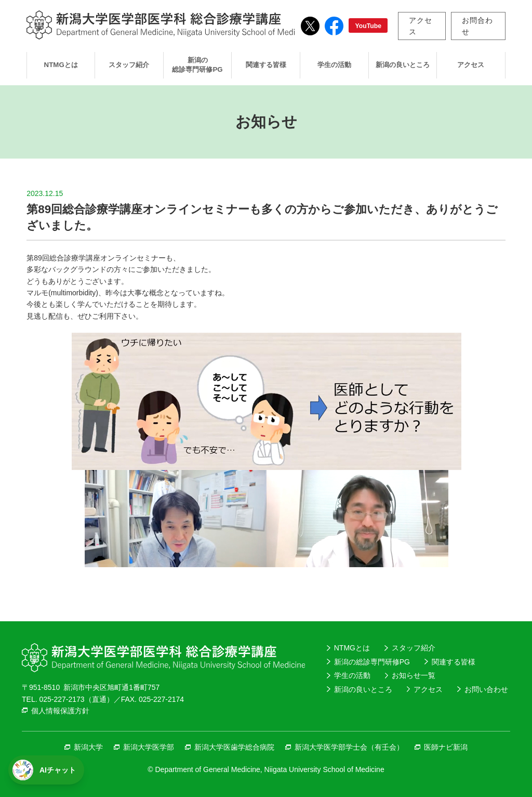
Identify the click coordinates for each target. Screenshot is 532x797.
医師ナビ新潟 (446, 747)
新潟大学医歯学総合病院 (234, 747)
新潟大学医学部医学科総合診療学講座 (168, 25)
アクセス (421, 26)
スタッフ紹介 (129, 65)
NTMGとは (61, 65)
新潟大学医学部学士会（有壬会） (349, 747)
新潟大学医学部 (149, 747)
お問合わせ (477, 26)
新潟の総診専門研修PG (197, 65)
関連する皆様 (266, 65)
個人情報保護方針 (60, 711)
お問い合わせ (486, 689)
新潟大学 (88, 747)
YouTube (368, 26)
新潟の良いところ (403, 65)
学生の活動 (334, 65)
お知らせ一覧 (414, 675)
